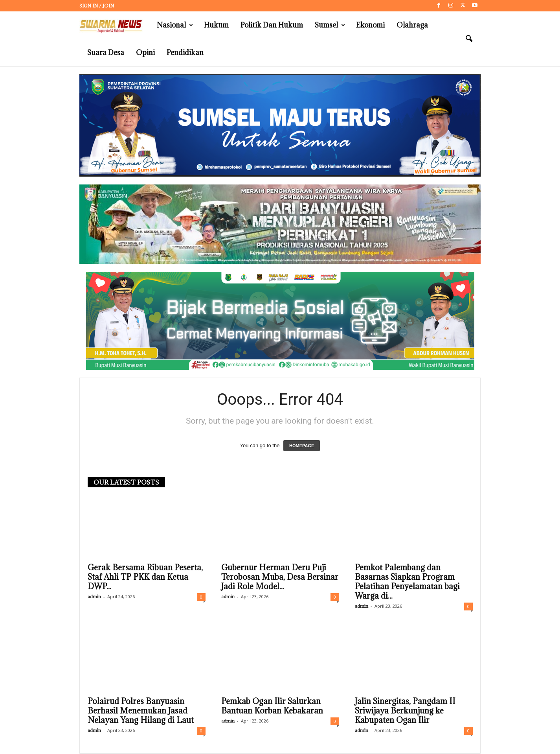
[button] (469, 39)
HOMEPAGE (302, 446)
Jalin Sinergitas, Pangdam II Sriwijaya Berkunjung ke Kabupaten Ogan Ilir (405, 711)
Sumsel (330, 25)
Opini (145, 53)
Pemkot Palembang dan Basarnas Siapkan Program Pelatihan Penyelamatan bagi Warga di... (407, 582)
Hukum (216, 25)
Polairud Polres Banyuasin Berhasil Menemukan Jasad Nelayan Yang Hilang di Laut (141, 711)
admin (94, 597)
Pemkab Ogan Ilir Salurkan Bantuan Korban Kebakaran (272, 706)
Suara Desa (106, 53)
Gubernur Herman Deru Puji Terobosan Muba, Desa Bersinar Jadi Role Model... (280, 577)
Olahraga (412, 25)
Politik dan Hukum (272, 25)
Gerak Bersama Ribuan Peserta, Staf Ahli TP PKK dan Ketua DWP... (145, 577)
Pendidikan (185, 53)
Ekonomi (370, 25)
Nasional (175, 25)
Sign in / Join (97, 6)
